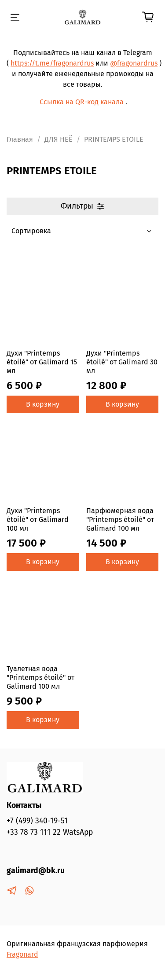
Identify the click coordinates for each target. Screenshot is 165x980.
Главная (20, 139)
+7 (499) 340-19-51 (37, 821)
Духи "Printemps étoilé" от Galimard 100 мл (38, 519)
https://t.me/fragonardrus (52, 63)
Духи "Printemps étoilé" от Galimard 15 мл (42, 362)
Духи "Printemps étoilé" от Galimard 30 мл (122, 362)
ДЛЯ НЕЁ (59, 139)
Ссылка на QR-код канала (82, 102)
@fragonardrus (134, 63)
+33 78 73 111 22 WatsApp (50, 832)
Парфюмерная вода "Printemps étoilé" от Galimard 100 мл (120, 519)
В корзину (43, 404)
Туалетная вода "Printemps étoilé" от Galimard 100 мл (40, 677)
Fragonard (22, 954)
